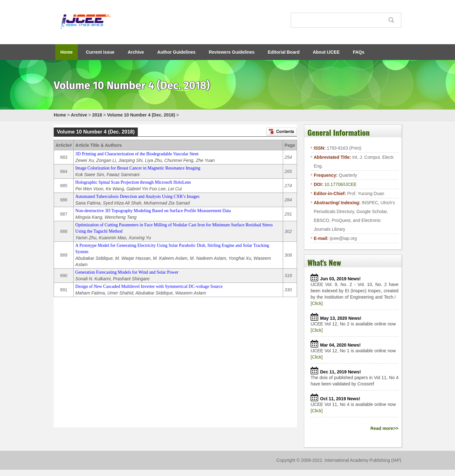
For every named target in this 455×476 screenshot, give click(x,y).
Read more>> (384, 428)
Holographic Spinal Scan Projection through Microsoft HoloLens (133, 182)
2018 (97, 115)
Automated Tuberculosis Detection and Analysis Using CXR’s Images (137, 196)
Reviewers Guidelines (232, 52)
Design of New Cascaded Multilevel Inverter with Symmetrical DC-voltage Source (149, 286)
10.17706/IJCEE (340, 184)
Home (67, 52)
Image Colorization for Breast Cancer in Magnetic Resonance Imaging (138, 168)
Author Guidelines (176, 52)
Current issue (100, 52)
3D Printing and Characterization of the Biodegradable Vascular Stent (137, 154)
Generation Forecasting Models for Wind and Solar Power (127, 272)
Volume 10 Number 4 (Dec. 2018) (141, 115)
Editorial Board (284, 52)
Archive (136, 52)
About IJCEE (326, 52)
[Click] (317, 303)
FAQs (359, 52)
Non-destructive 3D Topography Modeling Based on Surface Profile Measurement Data (153, 211)
